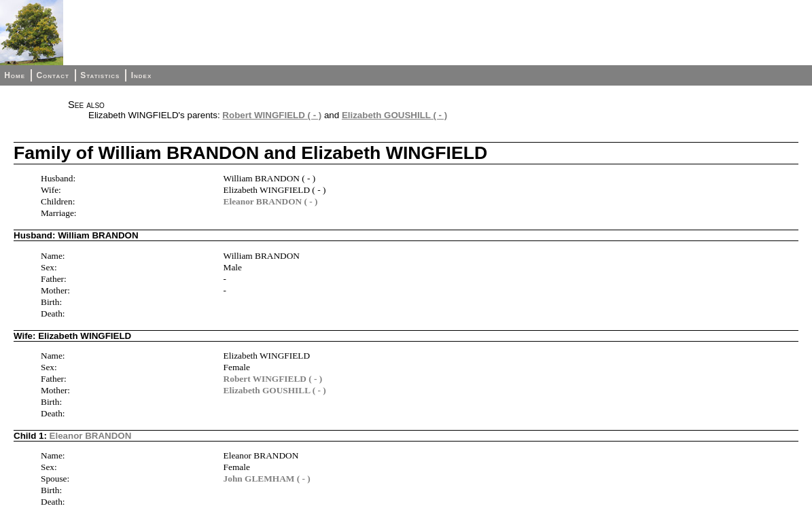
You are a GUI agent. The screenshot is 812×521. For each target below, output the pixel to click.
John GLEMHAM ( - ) (267, 479)
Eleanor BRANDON (91, 436)
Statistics (100, 75)
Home (15, 75)
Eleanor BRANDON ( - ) (271, 201)
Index (142, 75)
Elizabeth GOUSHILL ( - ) (394, 115)
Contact (52, 75)
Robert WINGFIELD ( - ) (272, 115)
